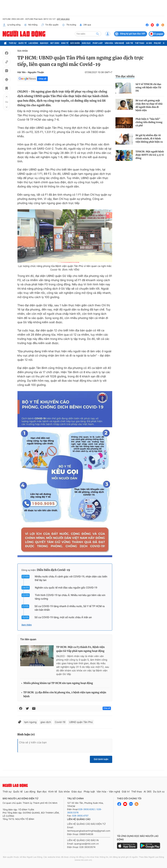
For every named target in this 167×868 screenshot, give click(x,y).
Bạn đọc (44, 43)
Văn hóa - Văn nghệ (114, 43)
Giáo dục (86, 43)
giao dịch (46, 722)
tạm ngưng (30, 722)
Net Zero (55, 43)
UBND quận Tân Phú (81, 722)
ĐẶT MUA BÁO (63, 19)
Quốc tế (23, 43)
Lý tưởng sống (12, 25)
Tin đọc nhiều (125, 76)
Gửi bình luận (101, 759)
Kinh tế (65, 43)
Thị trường (69, 25)
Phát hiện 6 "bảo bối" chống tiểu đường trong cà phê (149, 122)
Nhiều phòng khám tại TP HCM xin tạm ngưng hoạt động (58, 683)
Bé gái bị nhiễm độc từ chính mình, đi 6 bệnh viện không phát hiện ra (149, 139)
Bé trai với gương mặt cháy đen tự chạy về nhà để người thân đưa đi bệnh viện (149, 105)
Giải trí (129, 43)
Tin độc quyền (50, 25)
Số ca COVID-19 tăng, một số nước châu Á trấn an (63, 617)
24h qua (85, 25)
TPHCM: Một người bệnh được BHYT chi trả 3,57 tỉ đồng (150, 155)
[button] (7, 97)
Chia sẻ (42, 79)
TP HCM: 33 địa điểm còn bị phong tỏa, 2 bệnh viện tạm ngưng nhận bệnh (65, 694)
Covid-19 (60, 722)
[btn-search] (98, 34)
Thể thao (140, 43)
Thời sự (13, 43)
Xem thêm (27, 625)
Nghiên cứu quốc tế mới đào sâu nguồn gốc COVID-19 (66, 588)
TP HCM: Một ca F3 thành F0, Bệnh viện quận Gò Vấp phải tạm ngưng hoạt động (80, 649)
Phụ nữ (158, 43)
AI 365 (149, 43)
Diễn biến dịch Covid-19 (53, 570)
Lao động (33, 43)
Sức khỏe (75, 43)
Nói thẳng (31, 25)
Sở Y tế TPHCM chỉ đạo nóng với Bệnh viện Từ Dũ (148, 87)
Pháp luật (98, 43)
